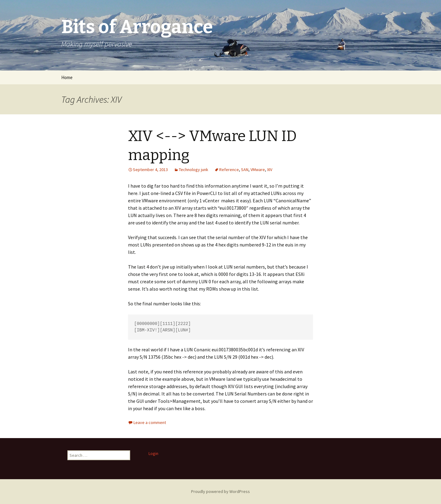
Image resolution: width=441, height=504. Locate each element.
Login (153, 453)
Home (67, 77)
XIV (270, 170)
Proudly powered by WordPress (221, 491)
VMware (258, 170)
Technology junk (194, 170)
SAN (245, 170)
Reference (229, 170)
